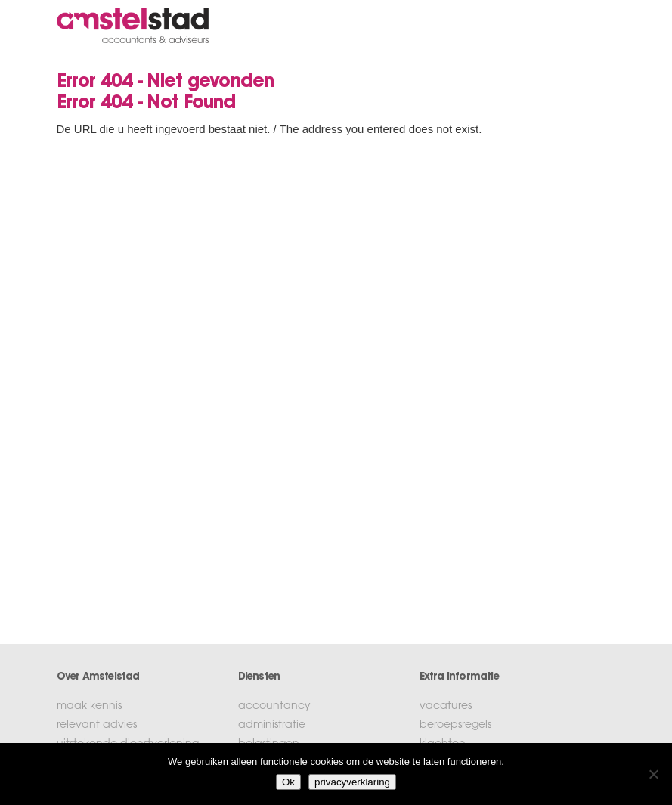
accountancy (274, 707)
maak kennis (89, 707)
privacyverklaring (352, 782)
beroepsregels (455, 726)
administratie (272, 726)
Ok (288, 782)
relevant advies (97, 726)
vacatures (446, 707)
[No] (653, 774)
